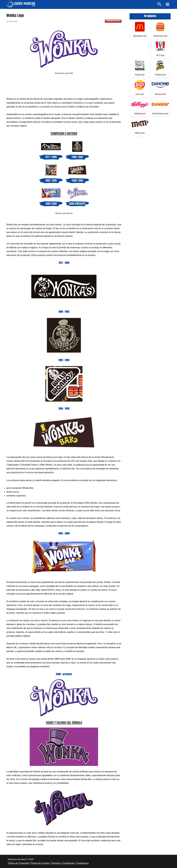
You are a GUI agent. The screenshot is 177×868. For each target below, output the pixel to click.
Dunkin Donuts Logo (160, 113)
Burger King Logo (160, 36)
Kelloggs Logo (140, 113)
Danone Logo (160, 94)
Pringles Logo (160, 74)
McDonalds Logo (140, 36)
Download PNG (113, 21)
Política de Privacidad (18, 863)
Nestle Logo (140, 74)
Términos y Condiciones (63, 863)
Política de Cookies (40, 863)
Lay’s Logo (140, 94)
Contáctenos (82, 863)
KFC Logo (160, 55)
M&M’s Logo (140, 133)
